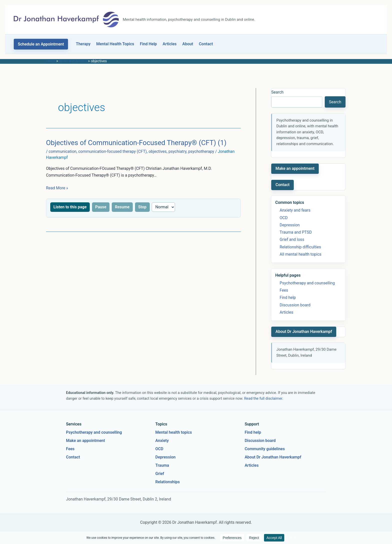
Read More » (57, 188)
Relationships (167, 482)
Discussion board (295, 305)
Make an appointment (295, 168)
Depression (290, 225)
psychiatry (177, 151)
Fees (284, 290)
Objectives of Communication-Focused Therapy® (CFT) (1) (136, 143)
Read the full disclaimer (263, 398)
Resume (122, 207)
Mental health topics (173, 432)
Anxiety (162, 441)
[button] (41, 44)
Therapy (83, 44)
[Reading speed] (163, 207)
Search (277, 92)
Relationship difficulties (300, 247)
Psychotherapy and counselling (307, 283)
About (188, 44)
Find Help (148, 44)
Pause (101, 207)
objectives (157, 151)
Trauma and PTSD (296, 232)
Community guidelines (265, 449)
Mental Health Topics (115, 44)
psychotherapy (201, 151)
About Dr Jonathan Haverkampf (304, 332)
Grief (160, 474)
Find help (288, 298)
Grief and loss (292, 239)
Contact (206, 44)
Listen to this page (70, 207)
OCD (284, 218)
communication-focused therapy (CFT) (112, 151)
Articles (170, 44)
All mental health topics (301, 254)
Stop (142, 207)
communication (63, 151)
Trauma (162, 465)
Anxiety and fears (295, 210)
